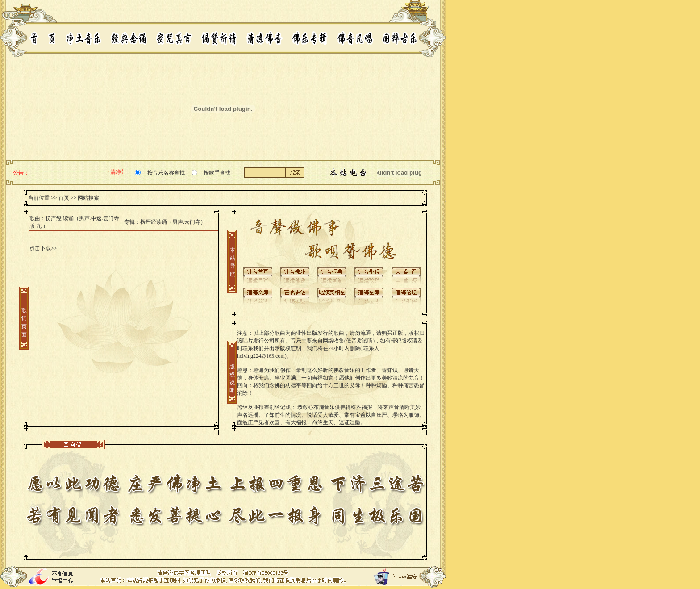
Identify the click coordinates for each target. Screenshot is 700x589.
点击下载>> (43, 248)
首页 (64, 198)
